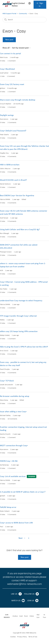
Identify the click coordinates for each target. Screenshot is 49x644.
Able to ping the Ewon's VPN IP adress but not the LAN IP (24, 347)
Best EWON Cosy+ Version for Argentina (17, 196)
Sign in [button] (41, 5)
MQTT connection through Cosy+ (14, 446)
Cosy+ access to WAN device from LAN (16, 523)
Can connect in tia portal (10, 54)
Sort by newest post (21, 48)
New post (9, 40)
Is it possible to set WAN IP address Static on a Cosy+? (23, 492)
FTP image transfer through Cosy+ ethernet (18, 316)
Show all (7, 48)
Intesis (32, 616)
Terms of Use (33, 637)
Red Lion (38, 616)
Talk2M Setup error (8, 507)
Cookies (13, 637)
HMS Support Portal (9, 14)
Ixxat (21, 616)
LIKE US (14, 594)
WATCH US (16, 601)
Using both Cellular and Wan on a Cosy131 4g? (20, 230)
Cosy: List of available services (13, 476)
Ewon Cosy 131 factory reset (12, 84)
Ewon (26, 616)
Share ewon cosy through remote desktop (18, 100)
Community (23, 14)
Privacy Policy (22, 637)
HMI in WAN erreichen (10, 165)
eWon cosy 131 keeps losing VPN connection (19, 332)
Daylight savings (7, 115)
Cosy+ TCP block (7, 381)
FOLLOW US (29, 594)
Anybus (15, 616)
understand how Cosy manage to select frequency (21, 301)
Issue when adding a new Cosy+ (13, 412)
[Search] (25, 20)
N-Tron (44, 616)
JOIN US (31, 601)
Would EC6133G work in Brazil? (13, 180)
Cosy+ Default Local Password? (13, 131)
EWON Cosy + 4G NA (9, 461)
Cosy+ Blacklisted (7, 69)
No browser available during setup (15, 396)
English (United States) (18, 5)
